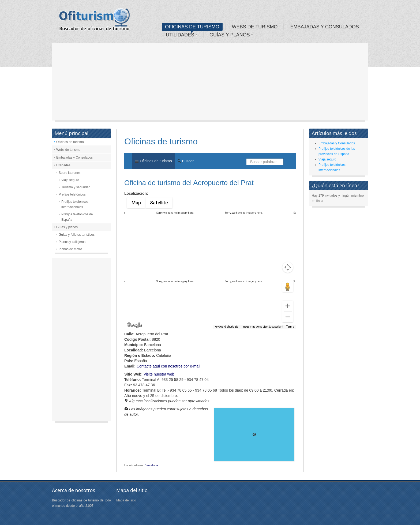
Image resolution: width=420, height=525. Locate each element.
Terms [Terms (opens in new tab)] (290, 327)
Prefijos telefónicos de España (77, 217)
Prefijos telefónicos (72, 194)
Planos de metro (70, 249)
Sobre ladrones (70, 173)
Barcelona (151, 465)
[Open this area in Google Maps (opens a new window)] (134, 325)
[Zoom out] (288, 317)
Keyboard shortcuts (226, 327)
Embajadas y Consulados (74, 157)
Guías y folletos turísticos (77, 235)
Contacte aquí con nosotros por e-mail (168, 366)
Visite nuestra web (159, 374)
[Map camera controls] (288, 267)
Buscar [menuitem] (185, 161)
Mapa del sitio (126, 500)
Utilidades (63, 165)
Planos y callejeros (72, 242)
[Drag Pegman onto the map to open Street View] (288, 287)
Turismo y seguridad (76, 187)
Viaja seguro (70, 180)
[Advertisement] (210, 83)
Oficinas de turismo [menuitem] (153, 161)
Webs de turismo (68, 150)
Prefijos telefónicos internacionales (75, 204)
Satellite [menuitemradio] (159, 203)
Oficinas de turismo (70, 142)
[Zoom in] (288, 306)
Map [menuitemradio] (136, 203)
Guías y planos (67, 227)
